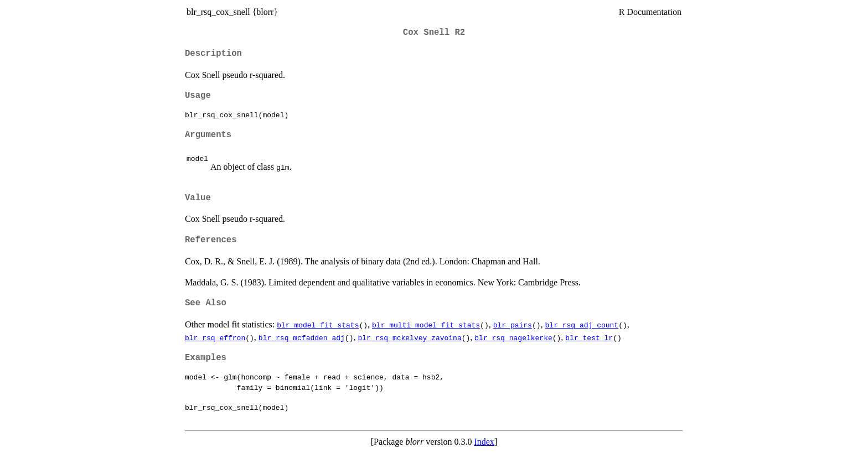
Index (484, 442)
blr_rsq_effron (215, 337)
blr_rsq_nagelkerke (513, 337)
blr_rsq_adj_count (582, 325)
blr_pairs (513, 325)
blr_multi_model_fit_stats (426, 325)
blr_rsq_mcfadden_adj (302, 337)
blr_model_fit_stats (318, 325)
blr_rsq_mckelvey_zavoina (409, 337)
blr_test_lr (589, 337)
